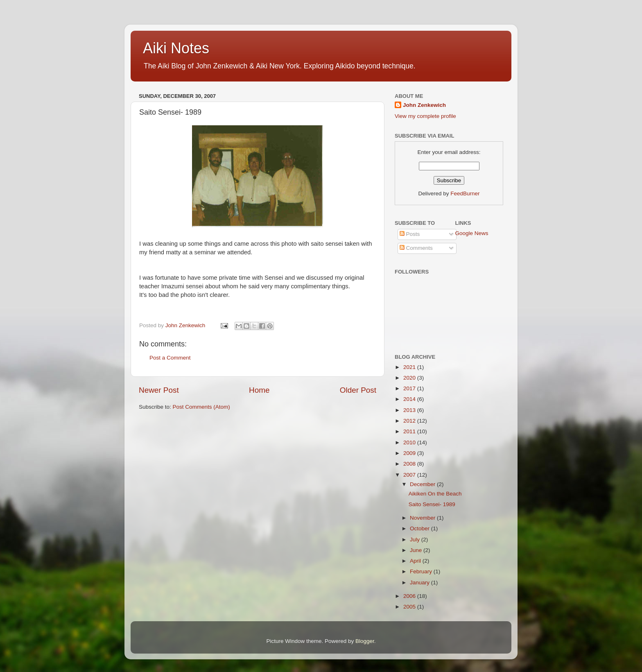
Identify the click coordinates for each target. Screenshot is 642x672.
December (423, 484)
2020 (410, 378)
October (420, 528)
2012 (410, 421)
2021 (410, 367)
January (420, 583)
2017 (410, 388)
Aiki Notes (176, 48)
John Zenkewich (424, 105)
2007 (410, 475)
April (416, 561)
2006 (410, 596)
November (423, 518)
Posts (410, 234)
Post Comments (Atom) (201, 407)
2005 (410, 607)
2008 (410, 464)
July (416, 540)
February (422, 571)
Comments (416, 248)
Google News (472, 233)
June (417, 550)
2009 (410, 453)
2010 (410, 442)
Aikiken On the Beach (435, 494)
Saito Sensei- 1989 (432, 504)
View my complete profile (425, 116)
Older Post (358, 390)
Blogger (365, 641)
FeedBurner (465, 193)
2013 (410, 410)
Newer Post (159, 390)
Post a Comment (170, 358)
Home (259, 390)
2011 (410, 431)
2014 (410, 399)
